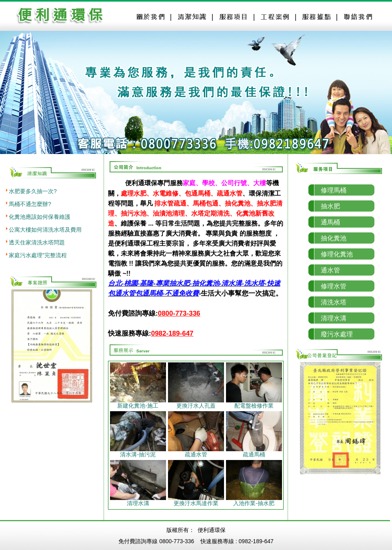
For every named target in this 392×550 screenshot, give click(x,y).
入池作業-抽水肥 (254, 501)
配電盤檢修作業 (254, 403)
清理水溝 (138, 501)
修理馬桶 (334, 190)
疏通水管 (196, 452)
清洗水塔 (334, 302)
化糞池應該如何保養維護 (40, 217)
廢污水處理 (337, 334)
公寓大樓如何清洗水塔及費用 (45, 230)
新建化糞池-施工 (138, 403)
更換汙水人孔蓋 (196, 403)
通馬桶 (330, 222)
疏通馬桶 (254, 452)
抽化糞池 (334, 238)
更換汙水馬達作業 (196, 501)
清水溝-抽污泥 (138, 452)
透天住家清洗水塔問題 (37, 242)
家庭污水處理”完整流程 (38, 255)
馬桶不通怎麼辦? (30, 204)
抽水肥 (330, 206)
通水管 (330, 270)
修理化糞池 (337, 254)
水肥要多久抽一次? (33, 191)
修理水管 (334, 286)
